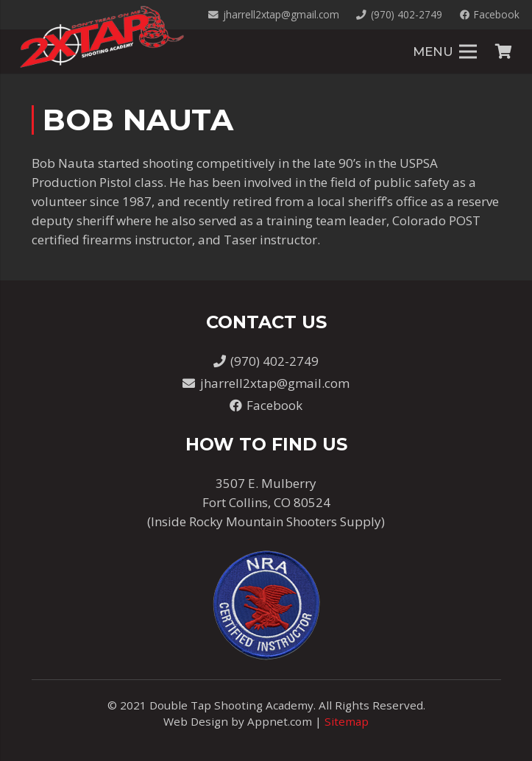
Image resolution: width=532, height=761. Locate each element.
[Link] (102, 37)
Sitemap (347, 721)
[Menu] (445, 52)
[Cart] (503, 52)
